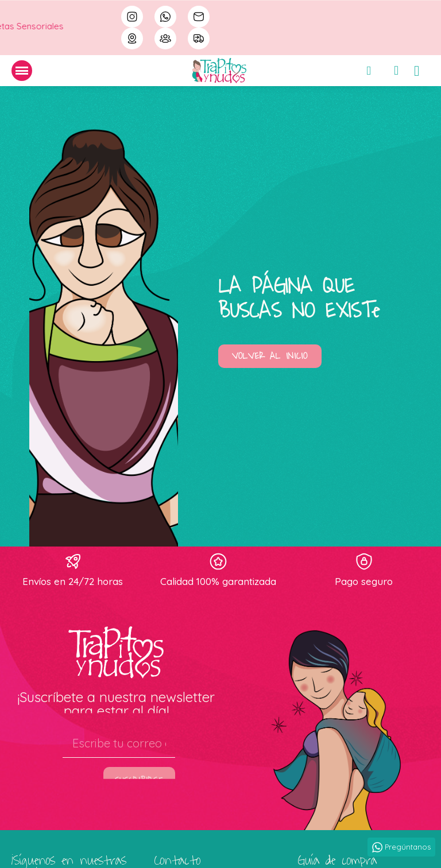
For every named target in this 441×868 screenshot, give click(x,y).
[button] (270, 356)
